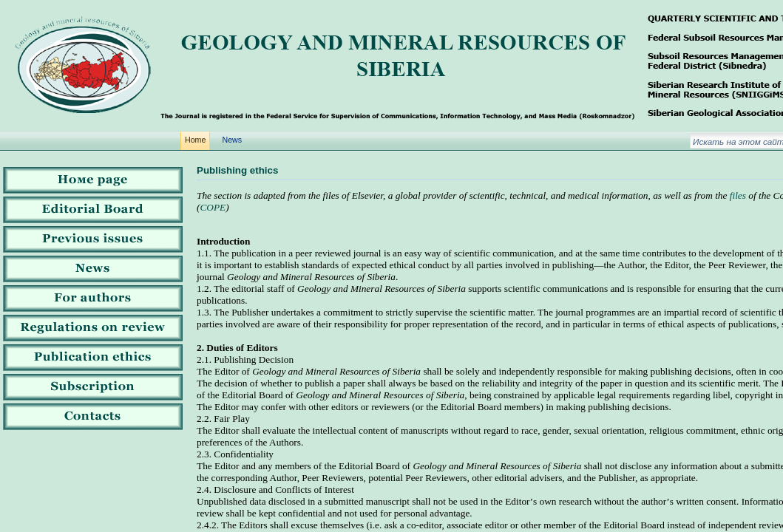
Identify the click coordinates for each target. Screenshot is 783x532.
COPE (213, 207)
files (738, 195)
